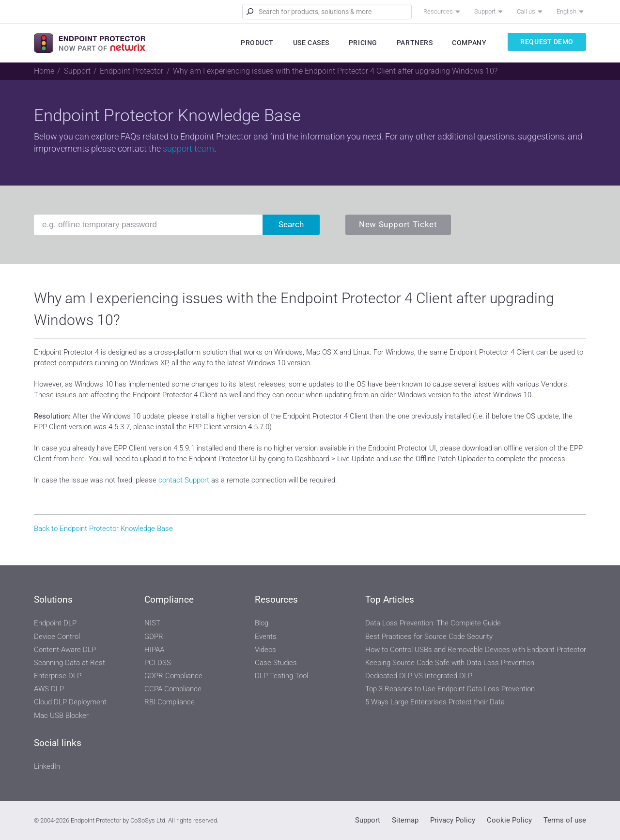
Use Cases (311, 43)
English (566, 11)
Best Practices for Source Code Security (429, 637)
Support (485, 11)
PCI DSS (158, 663)
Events (266, 637)
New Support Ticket (398, 224)
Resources (438, 11)
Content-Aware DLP (65, 650)
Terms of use (565, 820)
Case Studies (276, 663)
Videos (265, 650)
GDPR (154, 637)
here (78, 459)
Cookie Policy (509, 820)
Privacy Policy (453, 820)
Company (469, 43)
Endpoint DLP (55, 623)
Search (291, 224)
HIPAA (154, 650)
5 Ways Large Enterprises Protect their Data (435, 702)
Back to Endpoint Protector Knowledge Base (103, 529)
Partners (415, 43)
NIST (152, 623)
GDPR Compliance (173, 676)
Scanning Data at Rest (70, 663)
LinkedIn (47, 766)
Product (257, 43)
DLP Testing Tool (281, 676)
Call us (526, 11)
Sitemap (405, 820)
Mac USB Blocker (61, 716)
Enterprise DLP (58, 676)
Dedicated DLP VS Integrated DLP (419, 676)
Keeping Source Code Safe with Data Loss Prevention (450, 663)
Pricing (363, 43)
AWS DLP (49, 689)
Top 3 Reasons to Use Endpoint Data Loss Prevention (450, 689)
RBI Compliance (170, 702)
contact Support (184, 480)
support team (188, 148)
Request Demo (547, 42)
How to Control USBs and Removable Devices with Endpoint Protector (476, 650)
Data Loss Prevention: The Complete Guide (433, 623)
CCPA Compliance (173, 689)
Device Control (57, 637)
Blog (262, 623)
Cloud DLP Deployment (70, 702)
